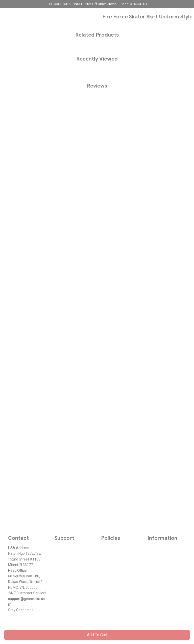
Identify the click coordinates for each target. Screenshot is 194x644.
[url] (27, 602)
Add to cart (97, 635)
